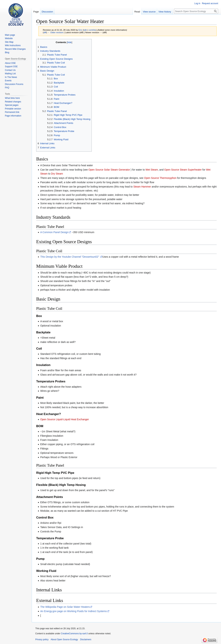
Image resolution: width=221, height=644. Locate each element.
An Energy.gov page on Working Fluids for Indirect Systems (73, 611)
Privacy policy (42, 639)
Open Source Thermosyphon (160, 178)
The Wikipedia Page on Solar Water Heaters (65, 607)
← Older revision (55, 32)
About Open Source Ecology (64, 639)
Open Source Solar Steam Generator (109, 170)
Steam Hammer (142, 187)
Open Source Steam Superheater (183, 170)
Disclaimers (86, 639)
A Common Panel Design (54, 232)
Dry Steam (57, 174)
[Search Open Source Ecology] (196, 11)
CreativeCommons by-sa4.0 (74, 634)
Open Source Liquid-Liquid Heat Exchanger (64, 419)
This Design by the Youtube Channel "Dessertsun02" (70, 257)
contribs (92, 30)
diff (45, 32)
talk (85, 30)
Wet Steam (152, 170)
